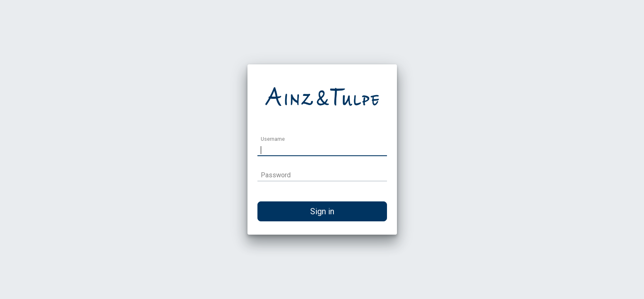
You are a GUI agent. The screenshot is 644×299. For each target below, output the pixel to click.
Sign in (322, 211)
